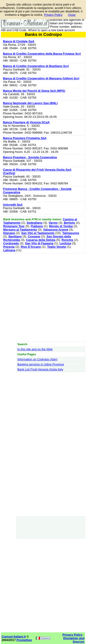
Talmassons (71, 233)
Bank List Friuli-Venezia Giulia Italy (40, 369)
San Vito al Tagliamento (38, 233)
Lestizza (65, 243)
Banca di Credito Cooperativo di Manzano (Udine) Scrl (41, 78)
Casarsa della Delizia (41, 240)
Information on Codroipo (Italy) (38, 359)
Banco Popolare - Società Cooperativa (30, 157)
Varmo (53, 223)
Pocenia (9, 247)
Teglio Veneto (57, 247)
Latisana (9, 250)
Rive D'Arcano (31, 247)
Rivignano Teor (14, 226)
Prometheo (24, 640)
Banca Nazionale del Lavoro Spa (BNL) (30, 103)
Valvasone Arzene (56, 230)
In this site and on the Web (35, 349)
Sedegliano (34, 223)
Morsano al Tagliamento (20, 230)
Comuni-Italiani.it (14, 637)
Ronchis (67, 240)
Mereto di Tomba (61, 226)
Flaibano (37, 226)
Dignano (9, 233)
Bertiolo (69, 223)
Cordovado (11, 243)
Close (72, 15)
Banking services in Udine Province (41, 364)
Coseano (34, 236)
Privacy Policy (53, 15)
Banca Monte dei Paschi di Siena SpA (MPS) (34, 91)
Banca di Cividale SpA (19, 41)
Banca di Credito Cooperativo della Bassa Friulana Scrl (42, 54)
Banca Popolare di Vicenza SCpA (26, 122)
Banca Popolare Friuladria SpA (25, 138)
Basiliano (15, 236)
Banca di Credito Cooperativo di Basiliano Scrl (36, 66)
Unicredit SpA (13, 205)
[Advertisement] (43, 297)
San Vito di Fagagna (39, 243)
